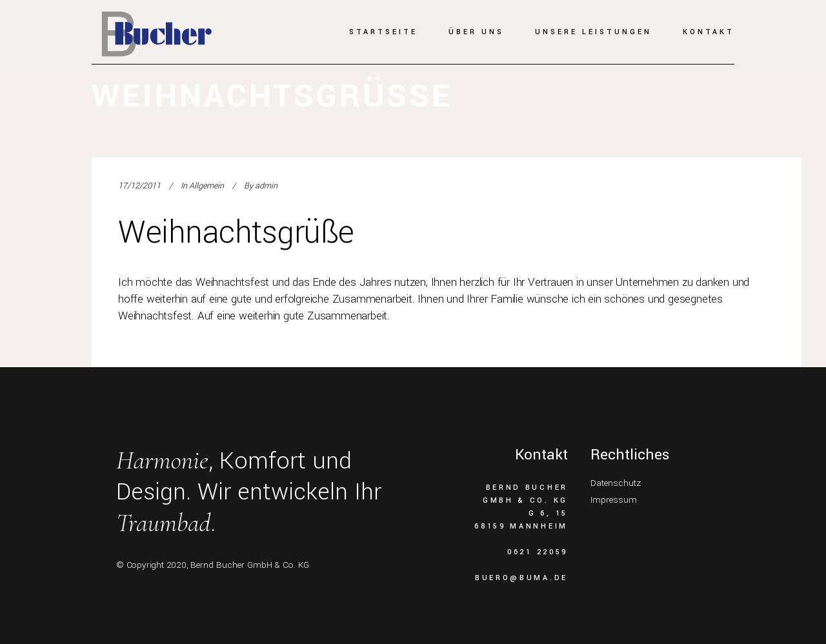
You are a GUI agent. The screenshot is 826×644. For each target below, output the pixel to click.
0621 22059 (538, 552)
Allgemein (206, 186)
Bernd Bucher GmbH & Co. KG (250, 565)
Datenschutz (616, 483)
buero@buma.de (521, 578)
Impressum (614, 500)
